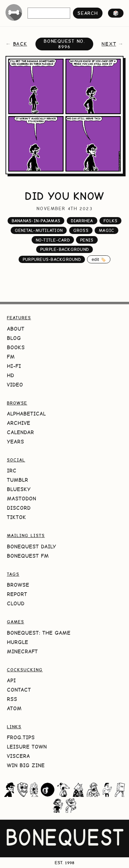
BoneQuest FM (28, 556)
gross (81, 230)
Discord (19, 508)
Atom (14, 708)
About (16, 329)
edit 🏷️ (99, 259)
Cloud (16, 603)
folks (110, 221)
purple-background (64, 249)
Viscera (18, 756)
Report (17, 594)
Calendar (20, 432)
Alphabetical (26, 414)
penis (87, 240)
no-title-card (53, 240)
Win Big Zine (26, 765)
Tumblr (18, 480)
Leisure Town (27, 747)
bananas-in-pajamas (36, 221)
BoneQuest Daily (31, 547)
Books (16, 347)
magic (106, 230)
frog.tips (21, 737)
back (20, 44)
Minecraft (22, 651)
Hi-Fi (14, 366)
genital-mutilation (39, 230)
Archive (19, 423)
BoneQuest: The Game (39, 633)
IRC (12, 471)
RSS (12, 699)
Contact (19, 690)
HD (10, 375)
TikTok (17, 517)
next (109, 44)
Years (15, 442)
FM (11, 357)
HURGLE (18, 642)
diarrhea (82, 221)
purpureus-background (52, 259)
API (11, 680)
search (88, 13)
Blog (14, 338)
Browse (18, 585)
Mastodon (21, 499)
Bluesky (19, 489)
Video (15, 385)
